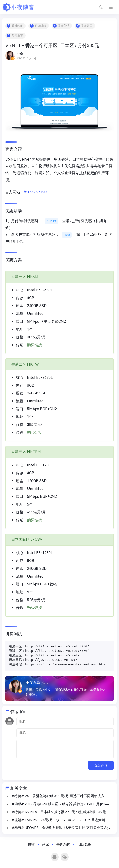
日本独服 (40, 26)
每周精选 (63, 844)
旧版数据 (85, 844)
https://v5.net (35, 192)
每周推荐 (17, 36)
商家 (46, 844)
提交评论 (101, 765)
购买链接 (34, 345)
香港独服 (17, 26)
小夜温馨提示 (37, 683)
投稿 (31, 844)
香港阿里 (87, 26)
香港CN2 (64, 26)
